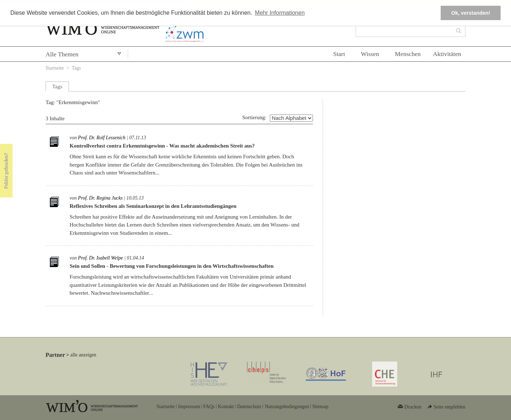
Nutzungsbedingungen (287, 407)
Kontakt (226, 407)
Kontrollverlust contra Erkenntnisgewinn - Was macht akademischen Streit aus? (162, 146)
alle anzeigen (83, 355)
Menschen (408, 54)
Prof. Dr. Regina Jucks (100, 198)
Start (339, 54)
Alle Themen (62, 54)
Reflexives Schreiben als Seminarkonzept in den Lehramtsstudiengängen (153, 206)
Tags (76, 68)
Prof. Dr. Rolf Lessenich (102, 138)
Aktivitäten (447, 54)
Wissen (370, 54)
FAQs (209, 407)
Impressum (189, 407)
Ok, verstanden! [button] (471, 13)
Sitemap (320, 407)
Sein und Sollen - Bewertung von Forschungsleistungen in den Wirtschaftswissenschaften (172, 266)
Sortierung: (254, 117)
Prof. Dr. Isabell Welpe (100, 258)
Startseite (55, 68)
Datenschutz (249, 407)
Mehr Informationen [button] (280, 13)
